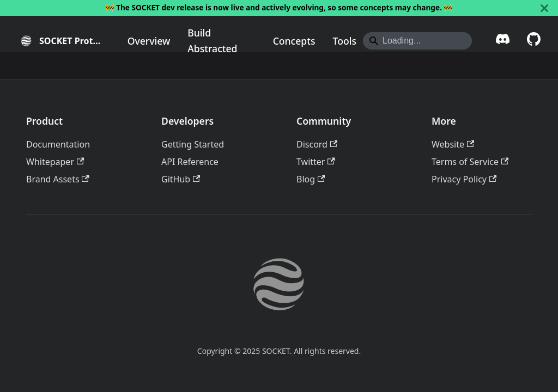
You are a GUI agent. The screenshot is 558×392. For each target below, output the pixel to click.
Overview (149, 41)
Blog (311, 179)
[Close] (544, 8)
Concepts (294, 41)
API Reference (190, 162)
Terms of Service (470, 162)
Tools (345, 41)
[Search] (417, 41)
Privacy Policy (464, 179)
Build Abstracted (212, 41)
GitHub (181, 179)
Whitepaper (55, 162)
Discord (317, 144)
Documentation (58, 144)
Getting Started (193, 144)
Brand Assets (58, 179)
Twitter (316, 162)
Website (453, 144)
